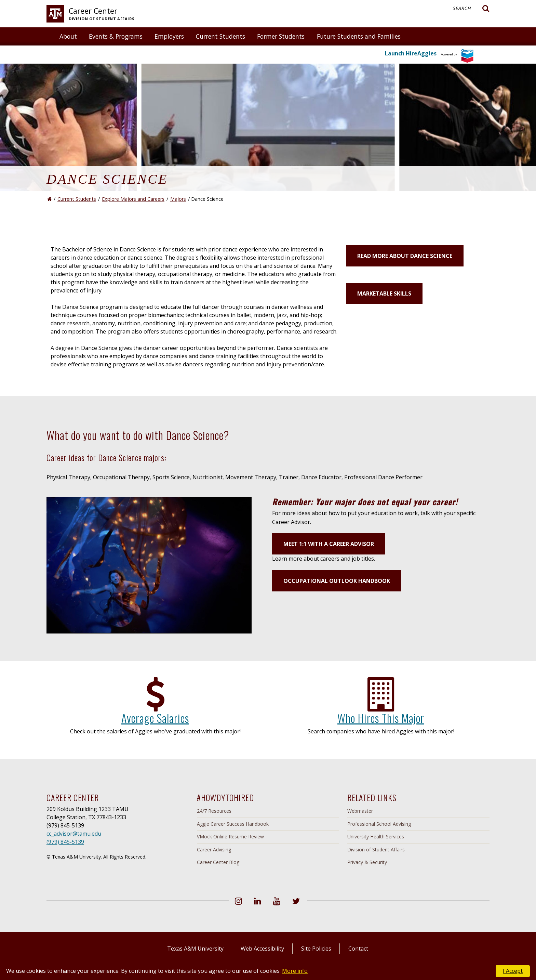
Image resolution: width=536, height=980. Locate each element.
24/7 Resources (214, 811)
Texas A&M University (195, 949)
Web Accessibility (262, 949)
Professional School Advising (379, 824)
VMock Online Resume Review (230, 837)
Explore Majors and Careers (133, 199)
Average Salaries (155, 718)
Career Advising (214, 850)
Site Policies (316, 949)
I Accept (513, 971)
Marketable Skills (384, 293)
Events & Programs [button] (116, 36)
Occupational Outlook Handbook (337, 581)
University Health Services (376, 837)
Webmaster (360, 811)
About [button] (68, 36)
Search (471, 9)
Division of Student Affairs (376, 850)
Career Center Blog (218, 862)
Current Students (77, 199)
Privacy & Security (367, 862)
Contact (358, 949)
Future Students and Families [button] (359, 36)
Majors (178, 199)
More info (295, 971)
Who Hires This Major (381, 718)
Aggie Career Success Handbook (233, 824)
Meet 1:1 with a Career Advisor (329, 544)
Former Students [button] (281, 36)
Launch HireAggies (411, 53)
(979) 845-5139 (65, 842)
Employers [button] (169, 36)
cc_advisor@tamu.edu (74, 834)
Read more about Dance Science (405, 256)
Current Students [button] (220, 36)
